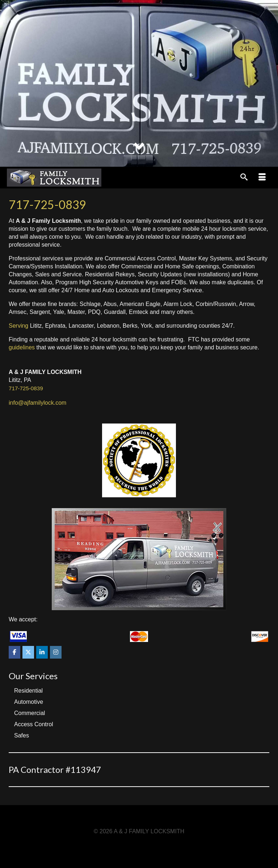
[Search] (244, 178)
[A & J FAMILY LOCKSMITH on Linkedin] (42, 652)
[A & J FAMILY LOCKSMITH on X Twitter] (28, 652)
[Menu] (262, 178)
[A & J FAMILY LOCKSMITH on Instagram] (56, 652)
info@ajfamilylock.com (37, 403)
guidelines (22, 347)
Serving (18, 326)
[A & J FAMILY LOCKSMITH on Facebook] (14, 652)
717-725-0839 (47, 205)
